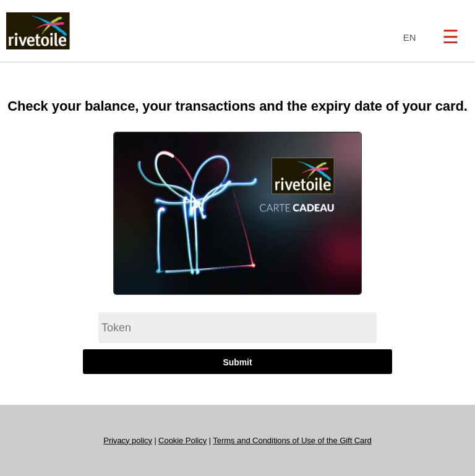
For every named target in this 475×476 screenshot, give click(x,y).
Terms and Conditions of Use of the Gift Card (292, 440)
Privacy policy (128, 440)
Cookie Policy (182, 440)
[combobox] (407, 38)
